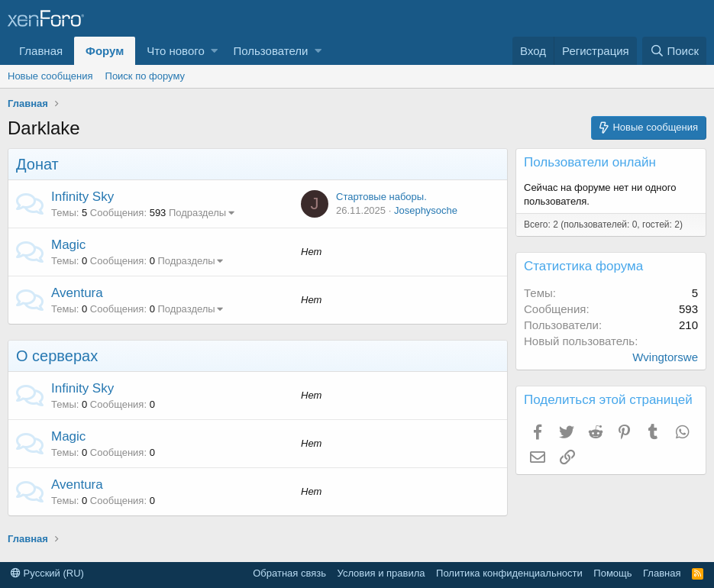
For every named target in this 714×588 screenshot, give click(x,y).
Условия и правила (381, 573)
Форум (105, 51)
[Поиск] (674, 51)
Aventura (77, 293)
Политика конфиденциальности (509, 573)
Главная (41, 51)
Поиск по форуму (145, 76)
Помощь (612, 573)
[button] (214, 51)
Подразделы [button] (197, 213)
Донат (37, 164)
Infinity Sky (82, 197)
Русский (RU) (47, 573)
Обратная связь (289, 573)
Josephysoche (426, 210)
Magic (68, 245)
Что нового (175, 51)
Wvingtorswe (665, 357)
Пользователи (270, 51)
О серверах (57, 356)
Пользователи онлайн (590, 162)
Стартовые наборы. (381, 197)
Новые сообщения (50, 76)
